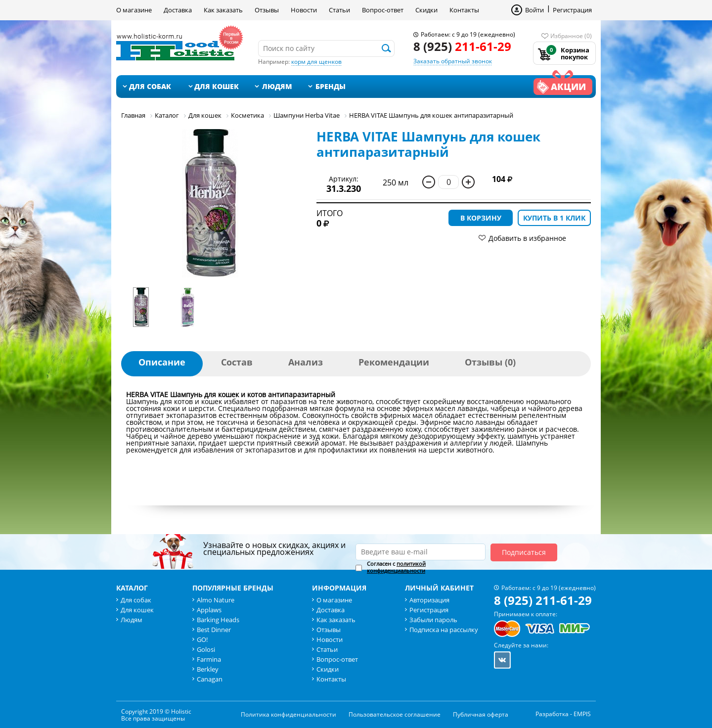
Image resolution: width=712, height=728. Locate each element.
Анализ (306, 362)
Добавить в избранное (527, 238)
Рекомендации (394, 362)
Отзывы (267, 10)
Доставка (178, 10)
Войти (534, 10)
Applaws (209, 610)
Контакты (464, 10)
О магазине (134, 10)
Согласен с (396, 567)
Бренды (331, 86)
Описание (162, 362)
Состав (237, 362)
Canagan (210, 679)
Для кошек (217, 86)
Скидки (426, 10)
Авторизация (429, 600)
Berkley (208, 669)
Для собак (150, 86)
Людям (277, 86)
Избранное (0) (571, 36)
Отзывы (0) (490, 362)
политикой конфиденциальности (396, 567)
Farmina (209, 659)
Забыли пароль (433, 620)
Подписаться (524, 552)
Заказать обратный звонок (453, 61)
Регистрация (572, 10)
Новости (304, 10)
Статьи (339, 10)
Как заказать (223, 10)
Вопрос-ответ (383, 10)
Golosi (206, 649)
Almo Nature (216, 600)
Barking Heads (218, 620)
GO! (202, 639)
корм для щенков (316, 62)
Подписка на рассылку (444, 630)
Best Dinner (214, 630)
